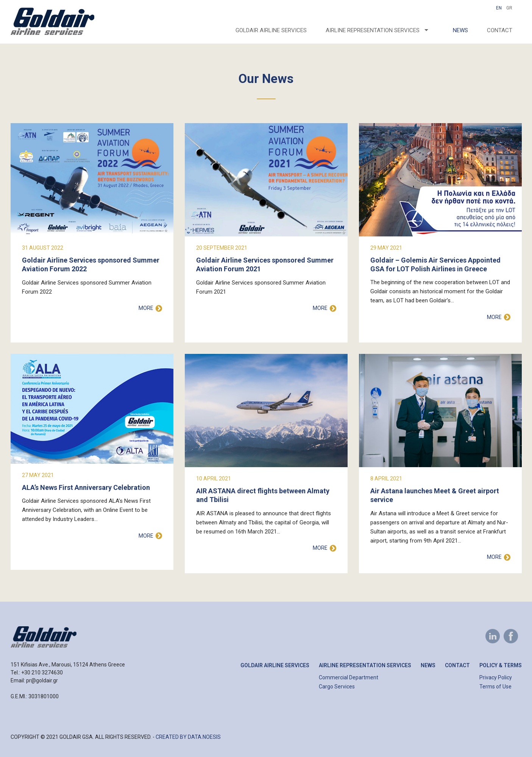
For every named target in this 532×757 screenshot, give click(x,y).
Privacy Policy (496, 677)
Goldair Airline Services (271, 30)
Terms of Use (495, 687)
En (499, 8)
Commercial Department (349, 677)
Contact (500, 30)
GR (509, 8)
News (460, 30)
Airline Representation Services (365, 665)
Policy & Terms (501, 665)
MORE (146, 308)
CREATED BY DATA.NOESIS (188, 737)
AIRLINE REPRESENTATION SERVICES (373, 30)
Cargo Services (337, 687)
